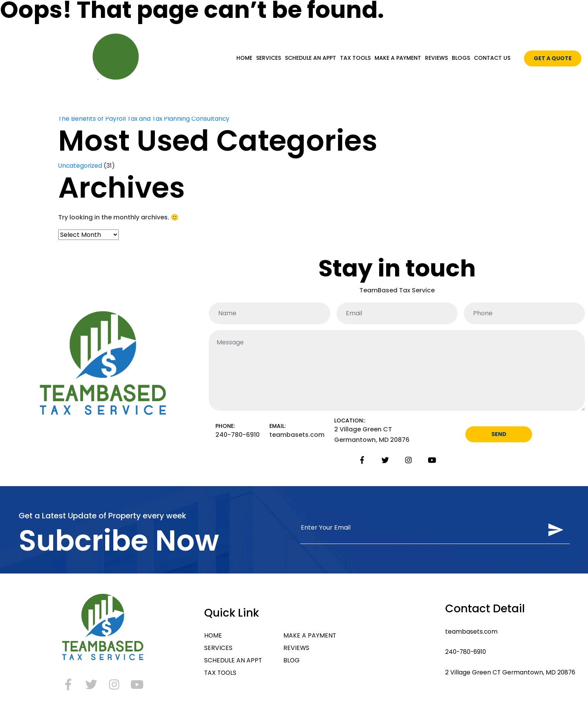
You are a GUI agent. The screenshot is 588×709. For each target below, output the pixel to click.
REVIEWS (436, 58)
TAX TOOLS (355, 58)
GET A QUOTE (553, 58)
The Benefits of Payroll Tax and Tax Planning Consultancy (145, 119)
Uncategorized (81, 166)
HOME (244, 58)
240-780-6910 (465, 653)
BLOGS (461, 58)
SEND (499, 435)
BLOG (291, 662)
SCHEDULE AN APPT (310, 58)
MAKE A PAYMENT (398, 58)
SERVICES (269, 58)
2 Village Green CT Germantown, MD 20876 (509, 674)
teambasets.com (469, 632)
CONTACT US (492, 58)
